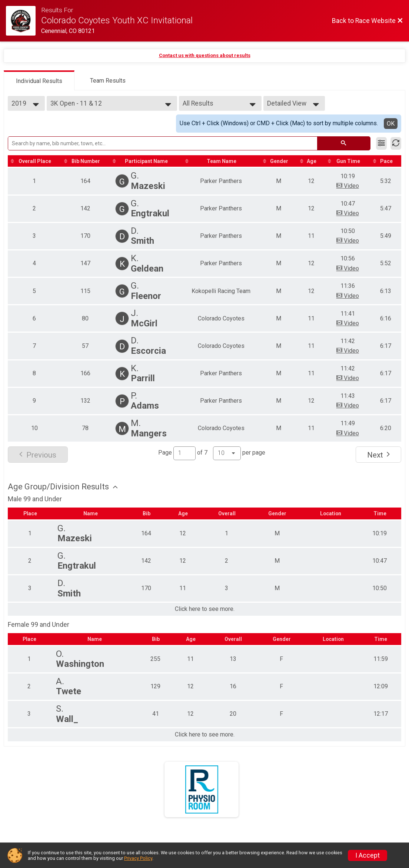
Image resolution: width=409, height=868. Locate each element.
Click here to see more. (205, 609)
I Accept (368, 855)
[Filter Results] (381, 143)
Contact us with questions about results (205, 55)
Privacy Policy (138, 858)
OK (391, 124)
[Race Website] (24, 21)
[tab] (39, 80)
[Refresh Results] (396, 143)
